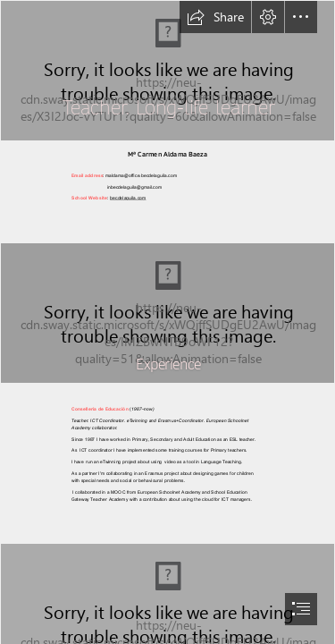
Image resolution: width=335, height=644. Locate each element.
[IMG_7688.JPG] (167, 313)
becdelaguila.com (128, 199)
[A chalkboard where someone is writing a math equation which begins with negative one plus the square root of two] (167, 71)
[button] (215, 17)
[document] (167, 322)
